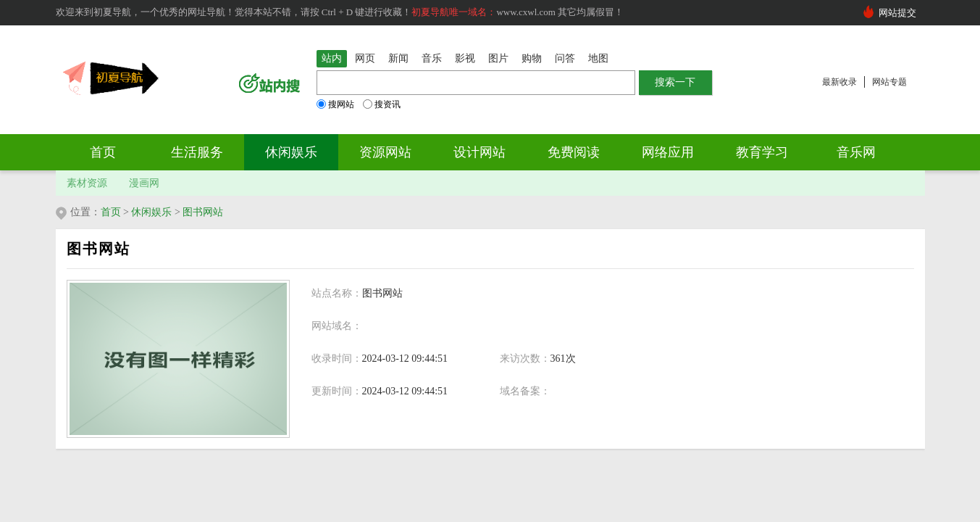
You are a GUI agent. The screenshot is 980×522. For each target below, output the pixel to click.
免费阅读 (574, 152)
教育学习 (762, 152)
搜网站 (335, 104)
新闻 (398, 58)
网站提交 (897, 13)
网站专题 (889, 82)
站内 (332, 58)
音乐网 (856, 152)
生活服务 (197, 152)
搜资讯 (382, 104)
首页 (103, 152)
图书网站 (203, 212)
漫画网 (144, 183)
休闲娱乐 (291, 152)
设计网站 (479, 152)
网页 (365, 58)
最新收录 (839, 82)
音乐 (432, 58)
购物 (532, 58)
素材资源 (87, 183)
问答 (565, 58)
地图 (598, 58)
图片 (498, 58)
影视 (465, 58)
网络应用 (668, 152)
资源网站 (385, 152)
